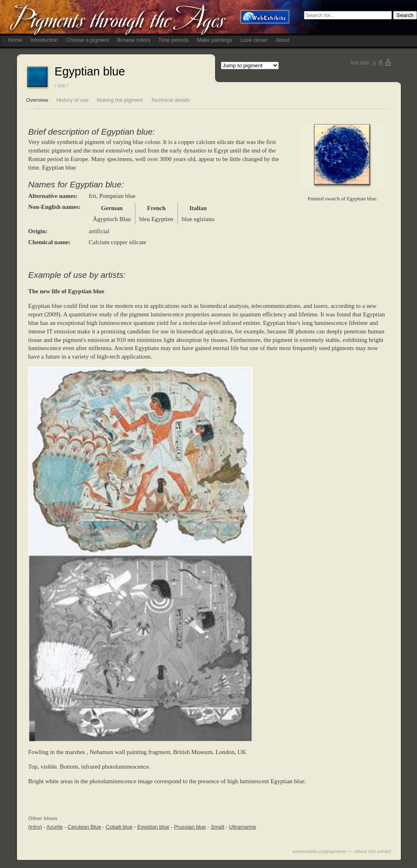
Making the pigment (120, 100)
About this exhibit (373, 851)
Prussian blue (190, 827)
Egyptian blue (153, 827)
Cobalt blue (119, 827)
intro (35, 827)
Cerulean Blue (84, 827)
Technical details (171, 100)
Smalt (217, 827)
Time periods (174, 40)
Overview (37, 100)
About (282, 40)
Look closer (254, 40)
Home (15, 40)
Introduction (44, 40)
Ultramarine (243, 827)
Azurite (55, 827)
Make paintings (215, 40)
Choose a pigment (88, 40)
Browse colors (134, 40)
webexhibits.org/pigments (320, 851)
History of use (73, 100)
